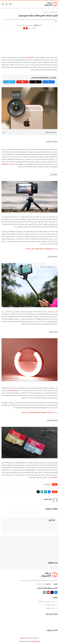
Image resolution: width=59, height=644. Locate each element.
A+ (27, 28)
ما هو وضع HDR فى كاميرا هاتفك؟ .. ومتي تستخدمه (39, 249)
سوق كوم (4, 164)
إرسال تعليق (52, 520)
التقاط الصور (30, 470)
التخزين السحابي (53, 477)
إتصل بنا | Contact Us (51, 605)
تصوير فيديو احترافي (13, 390)
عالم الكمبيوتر (23, 638)
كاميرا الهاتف (30, 57)
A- (24, 28)
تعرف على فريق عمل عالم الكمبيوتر (48, 601)
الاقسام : (55, 584)
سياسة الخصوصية (52, 608)
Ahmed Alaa (36, 25)
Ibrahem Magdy (36, 641)
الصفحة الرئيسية (54, 12)
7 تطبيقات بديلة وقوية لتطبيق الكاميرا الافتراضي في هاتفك (37, 412)
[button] (49, 492)
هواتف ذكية (45, 12)
